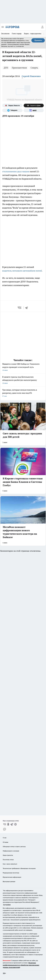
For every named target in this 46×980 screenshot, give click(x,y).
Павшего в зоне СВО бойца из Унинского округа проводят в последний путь (23, 367)
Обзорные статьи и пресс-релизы (14, 846)
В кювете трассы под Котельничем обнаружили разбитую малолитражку (23, 380)
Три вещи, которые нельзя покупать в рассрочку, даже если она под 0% (23, 393)
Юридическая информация (12, 877)
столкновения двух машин (16, 171)
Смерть (34, 68)
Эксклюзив (5, 34)
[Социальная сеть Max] (34, 110)
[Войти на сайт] (42, 27)
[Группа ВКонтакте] (5, 824)
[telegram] (27, 308)
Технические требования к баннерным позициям (19, 868)
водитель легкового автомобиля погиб (22, 271)
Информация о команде (11, 851)
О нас (5, 838)
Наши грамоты (8, 855)
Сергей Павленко (31, 76)
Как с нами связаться (10, 864)
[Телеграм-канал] (12, 110)
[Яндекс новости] (12, 106)
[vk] (20, 308)
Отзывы (5, 842)
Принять (38, 40)
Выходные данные (9, 881)
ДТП (6, 68)
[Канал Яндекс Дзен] (34, 106)
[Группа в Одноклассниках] (8, 824)
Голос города (17, 34)
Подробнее (7, 905)
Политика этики (8, 860)
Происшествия (19, 68)
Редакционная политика (11, 873)
